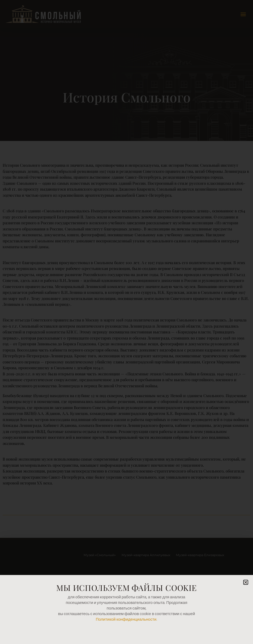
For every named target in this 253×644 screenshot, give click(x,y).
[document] (127, 322)
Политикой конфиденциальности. (127, 619)
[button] (246, 582)
